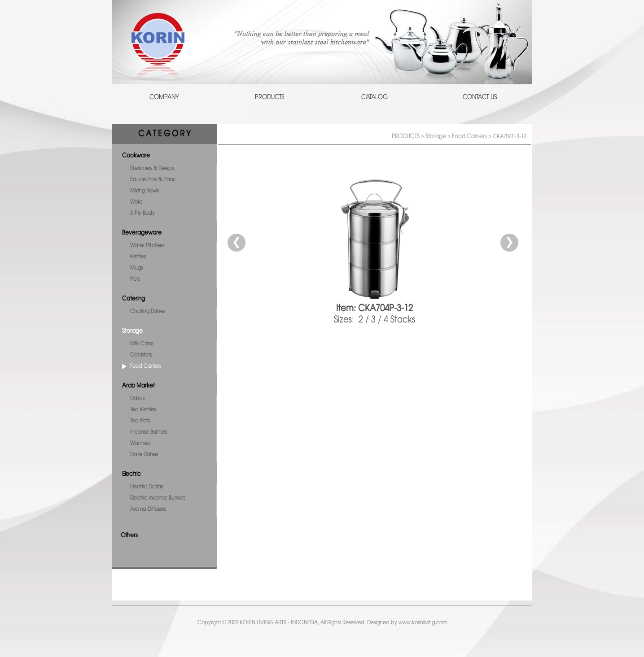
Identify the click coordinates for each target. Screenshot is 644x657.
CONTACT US (480, 97)
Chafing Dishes (148, 311)
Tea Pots (140, 421)
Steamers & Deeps (152, 168)
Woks (136, 202)
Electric (131, 474)
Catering (134, 299)
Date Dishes (144, 455)
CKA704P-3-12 (510, 137)
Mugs (136, 268)
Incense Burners (149, 432)
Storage (132, 331)
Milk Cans (142, 344)
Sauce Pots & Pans (153, 180)
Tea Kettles (143, 410)
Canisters (141, 355)
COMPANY (164, 97)
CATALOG (375, 97)
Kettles (138, 257)
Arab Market (138, 386)
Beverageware (142, 233)
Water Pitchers (147, 246)
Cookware (136, 156)
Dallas (137, 398)
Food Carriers (146, 366)
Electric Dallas (147, 487)
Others (129, 535)
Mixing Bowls (145, 191)
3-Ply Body (142, 213)
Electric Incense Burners (158, 498)
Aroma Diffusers (148, 509)
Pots (135, 279)
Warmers (140, 443)
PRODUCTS (269, 97)
